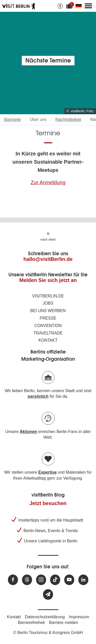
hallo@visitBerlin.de (48, 259)
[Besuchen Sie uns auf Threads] (27, 580)
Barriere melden (63, 623)
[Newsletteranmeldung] (48, 594)
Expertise (47, 472)
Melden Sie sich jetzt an (48, 280)
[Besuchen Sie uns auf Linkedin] (83, 580)
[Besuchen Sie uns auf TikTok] (55, 580)
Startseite (12, 120)
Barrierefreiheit (31, 623)
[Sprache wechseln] (80, 6)
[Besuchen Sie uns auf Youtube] (69, 580)
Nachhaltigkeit (68, 120)
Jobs (48, 303)
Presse (48, 318)
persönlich (38, 396)
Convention (48, 326)
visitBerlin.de (48, 296)
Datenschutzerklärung (45, 617)
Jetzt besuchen (48, 503)
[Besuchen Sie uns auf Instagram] (41, 580)
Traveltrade (48, 333)
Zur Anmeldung (48, 182)
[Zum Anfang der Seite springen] (48, 236)
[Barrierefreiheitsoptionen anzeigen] (60, 6)
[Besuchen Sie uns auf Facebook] (13, 580)
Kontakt (48, 340)
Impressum (79, 617)
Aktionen (28, 432)
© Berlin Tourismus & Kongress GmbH (48, 633)
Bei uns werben (48, 311)
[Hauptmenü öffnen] (88, 6)
